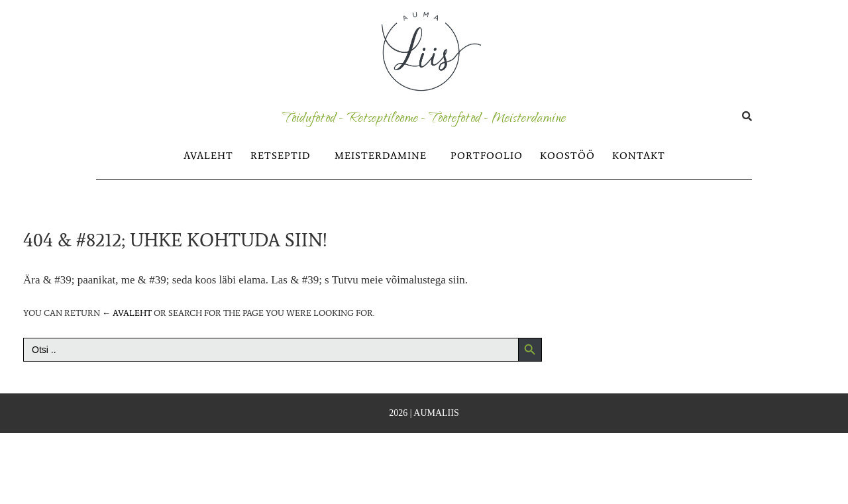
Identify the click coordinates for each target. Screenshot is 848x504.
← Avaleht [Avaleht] (127, 313)
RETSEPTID (281, 156)
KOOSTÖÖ (567, 156)
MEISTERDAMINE (381, 156)
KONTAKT (639, 156)
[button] (284, 156)
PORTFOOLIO (487, 156)
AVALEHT (208, 156)
